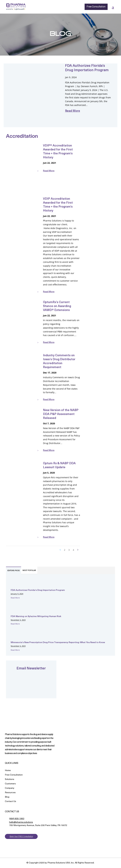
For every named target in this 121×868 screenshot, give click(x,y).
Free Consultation (95, 7)
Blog (7, 797)
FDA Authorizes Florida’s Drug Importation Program (38, 590)
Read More (15, 598)
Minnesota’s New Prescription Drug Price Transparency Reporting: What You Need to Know (58, 643)
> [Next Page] (78, 550)
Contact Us (10, 802)
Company (10, 788)
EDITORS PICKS (14, 570)
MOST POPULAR (29, 570)
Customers (10, 784)
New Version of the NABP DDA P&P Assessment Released (61, 414)
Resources (10, 793)
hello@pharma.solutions (21, 822)
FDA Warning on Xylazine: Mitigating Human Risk (36, 616)
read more (73, 111)
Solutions (10, 780)
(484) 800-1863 (17, 819)
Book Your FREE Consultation (21, 836)
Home (8, 771)
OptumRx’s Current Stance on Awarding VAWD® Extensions (57, 306)
